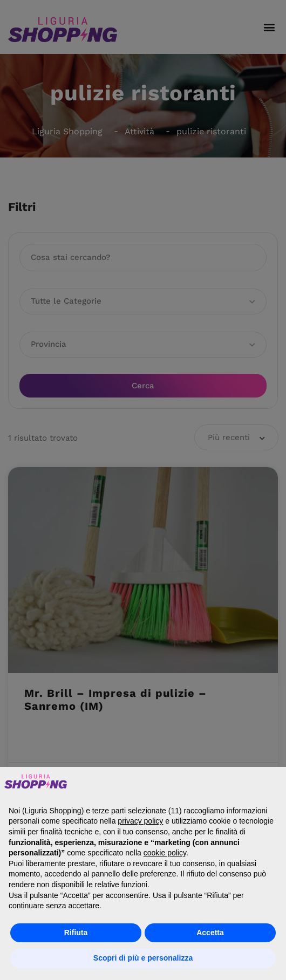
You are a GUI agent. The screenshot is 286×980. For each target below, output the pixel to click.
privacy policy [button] (140, 821)
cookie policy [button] (165, 853)
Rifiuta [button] (76, 933)
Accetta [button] (210, 933)
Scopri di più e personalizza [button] (143, 958)
